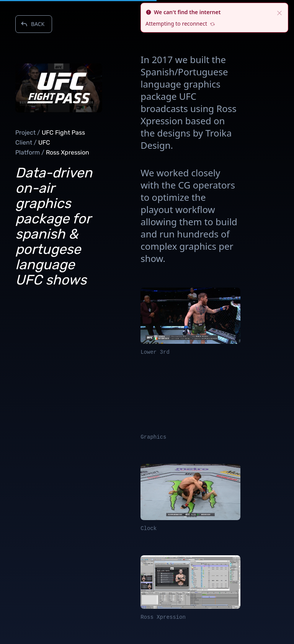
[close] (279, 12)
